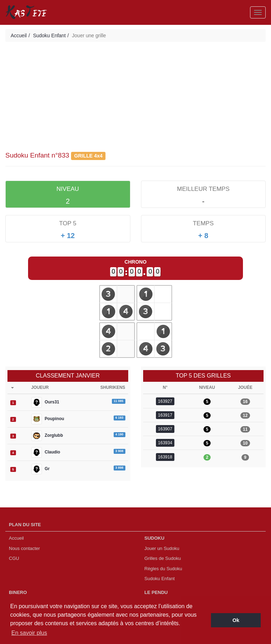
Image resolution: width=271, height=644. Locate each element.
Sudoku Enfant (49, 35)
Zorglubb (47, 436)
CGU (14, 558)
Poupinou (48, 419)
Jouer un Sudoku (162, 548)
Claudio (46, 452)
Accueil (19, 35)
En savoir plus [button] (29, 633)
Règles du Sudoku (163, 569)
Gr (40, 469)
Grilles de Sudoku (163, 558)
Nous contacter (24, 548)
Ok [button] (236, 620)
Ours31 (45, 402)
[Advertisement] (135, 99)
